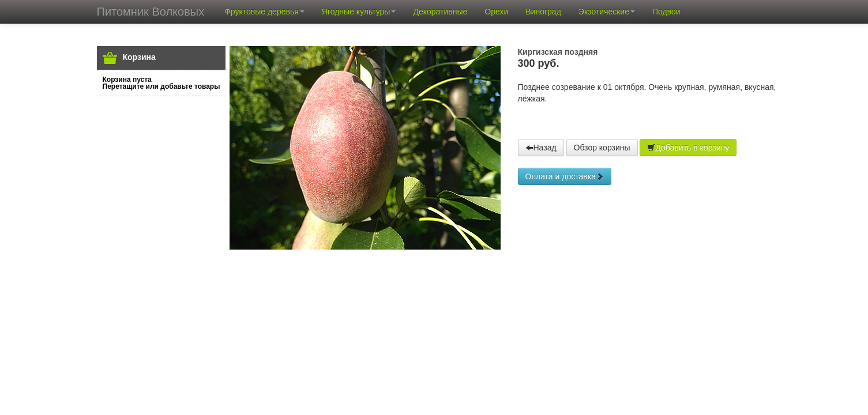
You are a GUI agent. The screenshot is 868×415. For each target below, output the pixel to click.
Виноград (543, 12)
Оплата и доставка (565, 176)
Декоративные (440, 12)
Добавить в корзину (688, 148)
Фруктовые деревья (264, 12)
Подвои (666, 12)
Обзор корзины (602, 148)
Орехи (496, 12)
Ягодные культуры (359, 12)
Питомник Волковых (151, 12)
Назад (541, 148)
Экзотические (607, 12)
